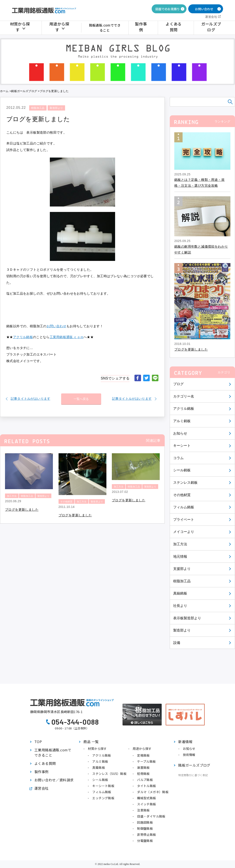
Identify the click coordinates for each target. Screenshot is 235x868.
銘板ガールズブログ (24, 91)
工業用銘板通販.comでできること (53, 752)
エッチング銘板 (103, 798)
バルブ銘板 (145, 780)
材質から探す (21, 28)
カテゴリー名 (184, 396)
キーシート (182, 446)
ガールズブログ (212, 28)
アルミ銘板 (182, 421)
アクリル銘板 (184, 409)
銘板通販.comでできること (107, 28)
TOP (38, 742)
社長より (180, 606)
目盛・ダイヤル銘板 (151, 816)
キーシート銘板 (103, 786)
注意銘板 (143, 810)
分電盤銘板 (145, 841)
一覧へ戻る (81, 397)
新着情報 (185, 742)
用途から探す (59, 28)
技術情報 (189, 755)
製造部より (182, 630)
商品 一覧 (91, 742)
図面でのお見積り (168, 9)
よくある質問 (177, 28)
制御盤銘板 (145, 828)
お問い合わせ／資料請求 (54, 780)
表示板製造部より (187, 618)
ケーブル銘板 (146, 761)
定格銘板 (143, 755)
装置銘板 (143, 767)
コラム (179, 458)
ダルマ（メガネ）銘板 (153, 792)
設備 (177, 643)
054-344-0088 (75, 722)
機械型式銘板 (146, 798)
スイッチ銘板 (146, 804)
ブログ (179, 384)
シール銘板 (182, 470)
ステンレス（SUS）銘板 (109, 774)
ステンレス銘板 (186, 483)
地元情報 (180, 557)
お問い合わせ (204, 9)
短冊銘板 (143, 774)
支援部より (182, 569)
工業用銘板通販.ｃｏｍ (67, 337)
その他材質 (182, 495)
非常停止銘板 (146, 834)
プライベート (184, 520)
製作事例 (147, 28)
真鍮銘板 (180, 593)
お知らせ (180, 433)
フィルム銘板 (184, 507)
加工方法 (180, 544)
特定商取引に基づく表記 (193, 775)
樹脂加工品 (182, 581)
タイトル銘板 (146, 786)
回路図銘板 (145, 822)
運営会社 (211, 17)
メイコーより (184, 532)
